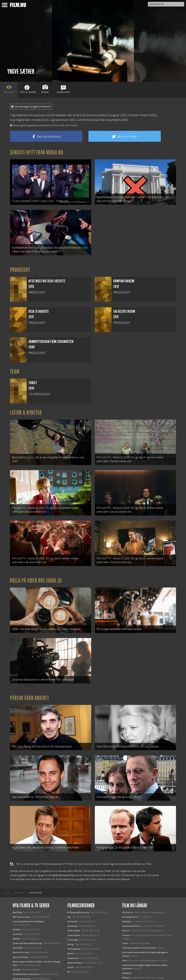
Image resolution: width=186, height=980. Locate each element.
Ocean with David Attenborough (27, 921)
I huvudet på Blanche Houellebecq (29, 899)
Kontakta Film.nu (130, 894)
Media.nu (127, 955)
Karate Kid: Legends (22, 973)
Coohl (125, 921)
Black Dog (17, 890)
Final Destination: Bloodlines (26, 952)
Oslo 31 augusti (110, 115)
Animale (16, 947)
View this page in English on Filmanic (31, 107)
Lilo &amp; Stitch (20, 969)
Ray (69, 894)
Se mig (70, 922)
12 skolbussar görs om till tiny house (139, 925)
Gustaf (70, 945)
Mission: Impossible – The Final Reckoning (32, 961)
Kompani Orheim (139, 115)
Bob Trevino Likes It (22, 894)
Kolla (125, 938)
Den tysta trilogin (21, 934)
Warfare (16, 916)
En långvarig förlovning (78, 890)
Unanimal (17, 911)
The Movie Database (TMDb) (97, 849)
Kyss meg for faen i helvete (26, 120)
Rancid (71, 931)
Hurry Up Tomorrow (22, 956)
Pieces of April (74, 908)
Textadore (127, 951)
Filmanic (126, 913)
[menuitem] (6, 870)
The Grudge (73, 917)
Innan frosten (74, 913)
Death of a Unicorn (21, 930)
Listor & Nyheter (26, 408)
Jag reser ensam (60, 120)
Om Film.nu (128, 890)
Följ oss (126, 908)
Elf (69, 949)
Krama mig (72, 903)
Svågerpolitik (128, 963)
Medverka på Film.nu (132, 903)
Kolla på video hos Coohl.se (36, 569)
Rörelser (17, 907)
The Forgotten (74, 926)
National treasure (75, 940)
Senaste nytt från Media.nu (37, 152)
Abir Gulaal (18, 925)
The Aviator (73, 899)
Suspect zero (73, 935)
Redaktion (127, 899)
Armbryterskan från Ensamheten (101, 120)
